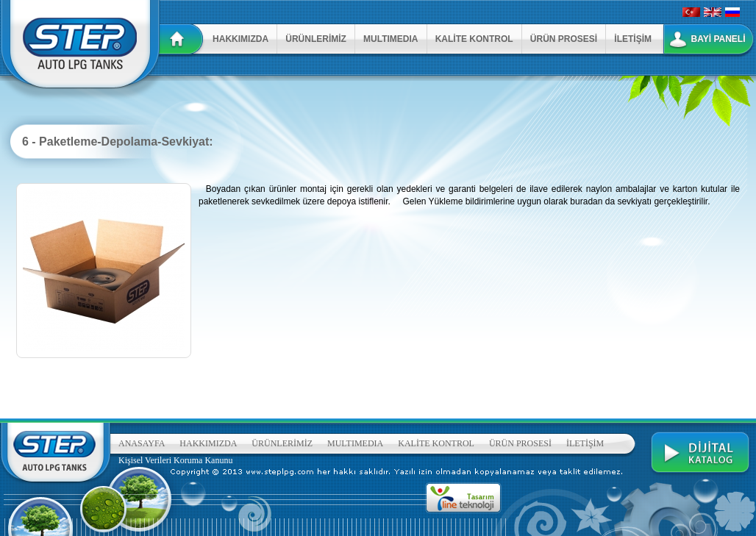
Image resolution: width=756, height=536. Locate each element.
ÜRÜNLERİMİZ (316, 39)
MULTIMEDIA (391, 39)
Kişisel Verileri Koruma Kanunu (175, 460)
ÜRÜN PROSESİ (564, 39)
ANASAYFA (142, 443)
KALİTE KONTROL (474, 39)
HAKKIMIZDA (240, 39)
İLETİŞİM (633, 39)
